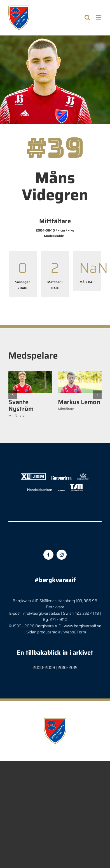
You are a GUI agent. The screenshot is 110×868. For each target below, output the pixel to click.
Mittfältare (17, 415)
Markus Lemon (79, 402)
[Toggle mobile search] (87, 17)
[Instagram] (62, 555)
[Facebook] (48, 555)
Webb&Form (75, 632)
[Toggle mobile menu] (99, 17)
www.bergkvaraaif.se (83, 626)
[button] (13, 395)
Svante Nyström (21, 405)
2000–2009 (44, 667)
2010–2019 (68, 667)
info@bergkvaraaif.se (41, 613)
